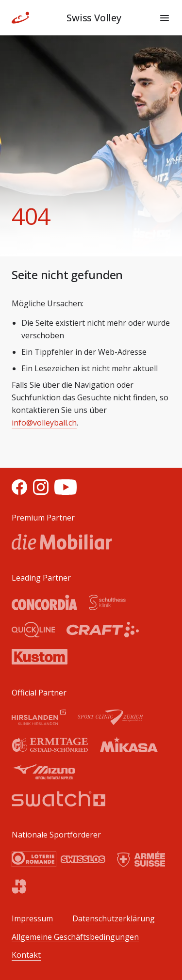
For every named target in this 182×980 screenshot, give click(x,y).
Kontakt (26, 955)
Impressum (32, 919)
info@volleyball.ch (44, 423)
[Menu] (165, 18)
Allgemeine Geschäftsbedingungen (75, 937)
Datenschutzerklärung (114, 919)
